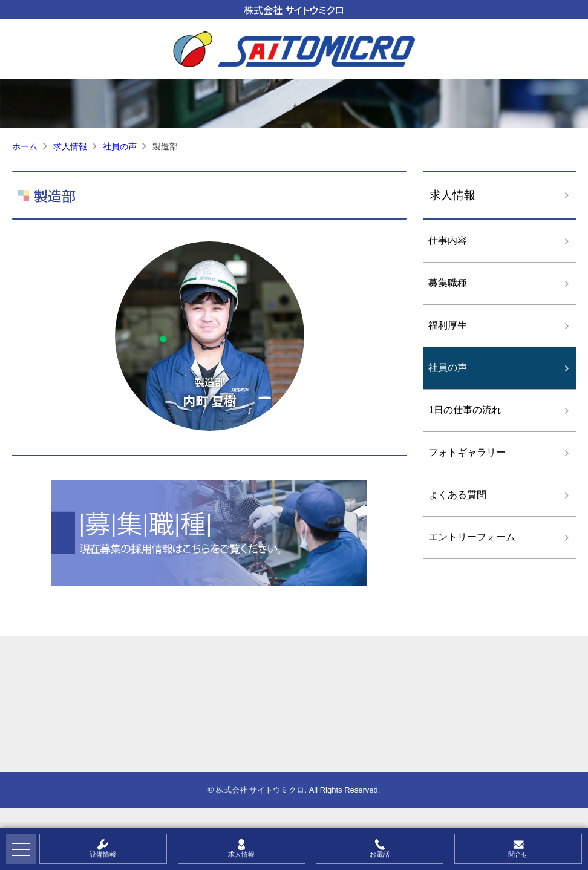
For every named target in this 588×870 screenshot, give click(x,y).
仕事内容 (448, 240)
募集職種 (448, 283)
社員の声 (448, 368)
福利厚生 (448, 325)
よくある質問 (457, 495)
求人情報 (452, 195)
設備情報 (103, 854)
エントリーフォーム (472, 537)
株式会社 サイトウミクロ (294, 10)
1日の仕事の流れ (465, 410)
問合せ (518, 854)
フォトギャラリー (467, 452)
